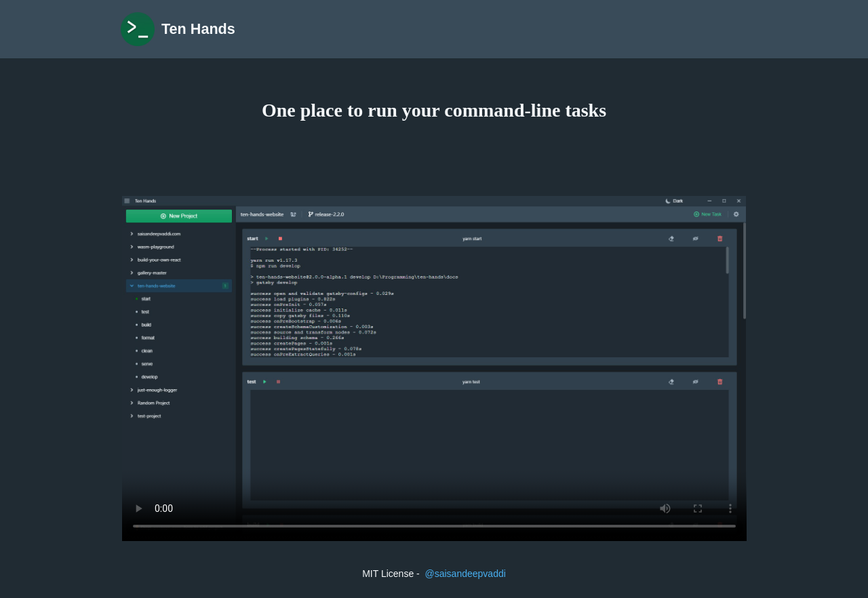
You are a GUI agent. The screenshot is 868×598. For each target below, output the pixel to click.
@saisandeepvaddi (466, 574)
